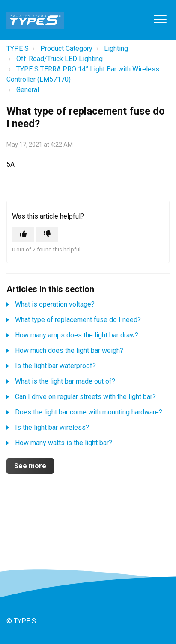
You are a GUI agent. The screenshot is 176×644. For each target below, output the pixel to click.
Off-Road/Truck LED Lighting (60, 59)
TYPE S (18, 49)
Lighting (116, 49)
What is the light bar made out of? (65, 381)
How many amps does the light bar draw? (77, 335)
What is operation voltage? (55, 304)
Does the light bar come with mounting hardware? (89, 412)
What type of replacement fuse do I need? (78, 320)
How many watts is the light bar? (64, 443)
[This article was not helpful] (47, 234)
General (28, 90)
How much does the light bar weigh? (69, 350)
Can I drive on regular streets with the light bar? (85, 397)
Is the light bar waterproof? (55, 366)
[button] (160, 19)
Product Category (66, 49)
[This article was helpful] (23, 234)
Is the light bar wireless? (52, 427)
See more (30, 466)
